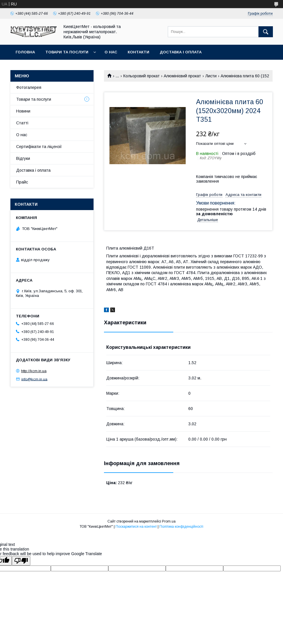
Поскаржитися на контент (136, 527)
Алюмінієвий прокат (182, 76)
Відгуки (23, 158)
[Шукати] (266, 32)
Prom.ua (169, 521)
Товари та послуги (67, 52)
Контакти (138, 52)
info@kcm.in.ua (34, 379)
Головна (25, 52)
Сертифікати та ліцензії (39, 147)
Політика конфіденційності (181, 527)
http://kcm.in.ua (34, 371)
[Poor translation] (21, 561)
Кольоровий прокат (141, 76)
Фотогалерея (29, 87)
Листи (211, 76)
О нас (111, 52)
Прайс (22, 182)
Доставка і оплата (181, 52)
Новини (23, 111)
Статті (22, 123)
